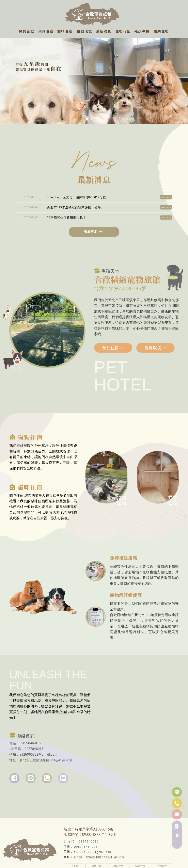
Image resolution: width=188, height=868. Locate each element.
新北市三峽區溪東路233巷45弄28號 (99, 857)
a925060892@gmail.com (93, 852)
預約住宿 (113, 328)
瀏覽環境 (155, 328)
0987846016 (89, 841)
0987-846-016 (86, 847)
